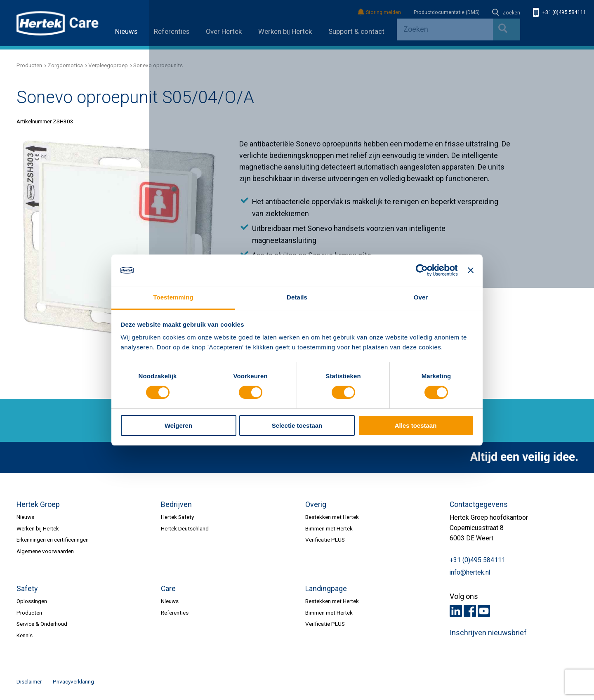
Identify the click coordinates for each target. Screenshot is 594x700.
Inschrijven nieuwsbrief (488, 633)
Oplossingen (32, 601)
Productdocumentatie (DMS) (447, 12)
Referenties (172, 32)
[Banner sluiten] (471, 270)
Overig (316, 504)
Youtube (484, 611)
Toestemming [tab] (173, 297)
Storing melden (380, 13)
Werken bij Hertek (285, 32)
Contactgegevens (479, 504)
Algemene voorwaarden (45, 551)
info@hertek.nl (470, 573)
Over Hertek (224, 32)
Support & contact (356, 32)
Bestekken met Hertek (332, 517)
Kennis (25, 635)
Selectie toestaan (297, 425)
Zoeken (506, 13)
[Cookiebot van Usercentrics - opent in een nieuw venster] (421, 270)
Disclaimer (29, 681)
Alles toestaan (416, 425)
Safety (27, 589)
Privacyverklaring (73, 681)
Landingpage (326, 589)
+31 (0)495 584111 (559, 13)
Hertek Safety (177, 517)
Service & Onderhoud (42, 624)
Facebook (470, 611)
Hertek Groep (38, 504)
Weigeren (178, 425)
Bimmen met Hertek (329, 528)
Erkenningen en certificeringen (53, 540)
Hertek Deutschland (185, 528)
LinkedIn (456, 611)
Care (168, 589)
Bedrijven (176, 504)
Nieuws (126, 32)
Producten (29, 65)
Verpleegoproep (108, 65)
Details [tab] (297, 297)
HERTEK (58, 23)
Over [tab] (421, 297)
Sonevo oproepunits (158, 65)
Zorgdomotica (65, 65)
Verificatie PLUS (325, 540)
